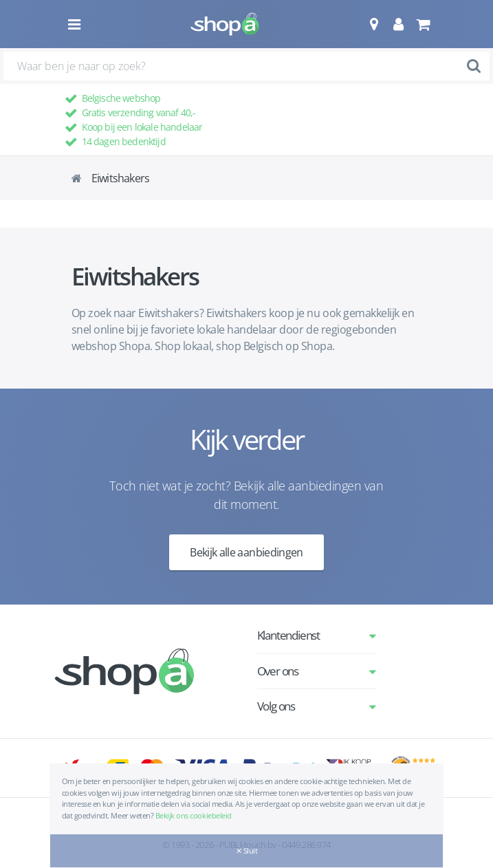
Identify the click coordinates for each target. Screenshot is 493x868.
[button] (374, 24)
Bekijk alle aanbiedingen (246, 552)
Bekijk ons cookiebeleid (194, 815)
